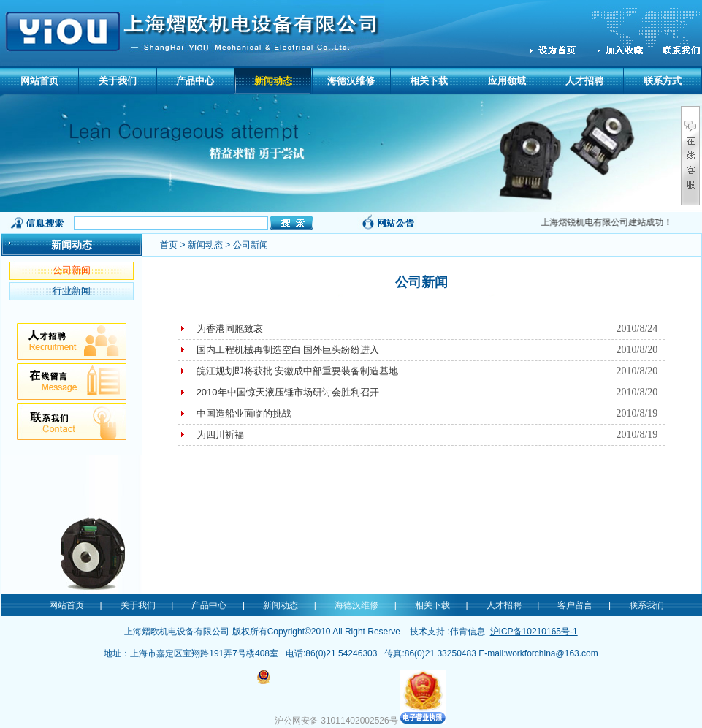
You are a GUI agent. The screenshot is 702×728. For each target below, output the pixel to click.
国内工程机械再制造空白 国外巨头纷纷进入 (288, 350)
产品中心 (195, 81)
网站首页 (39, 81)
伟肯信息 (468, 632)
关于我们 (118, 81)
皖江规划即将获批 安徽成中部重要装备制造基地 (298, 371)
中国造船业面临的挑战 (244, 413)
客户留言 (575, 605)
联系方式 (663, 81)
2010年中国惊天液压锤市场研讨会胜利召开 (288, 392)
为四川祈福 (220, 435)
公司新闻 (72, 270)
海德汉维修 (351, 81)
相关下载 (429, 81)
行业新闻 (72, 291)
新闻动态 (273, 81)
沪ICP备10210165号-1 (534, 632)
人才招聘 (584, 81)
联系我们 (646, 605)
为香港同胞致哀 (230, 329)
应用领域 (507, 81)
